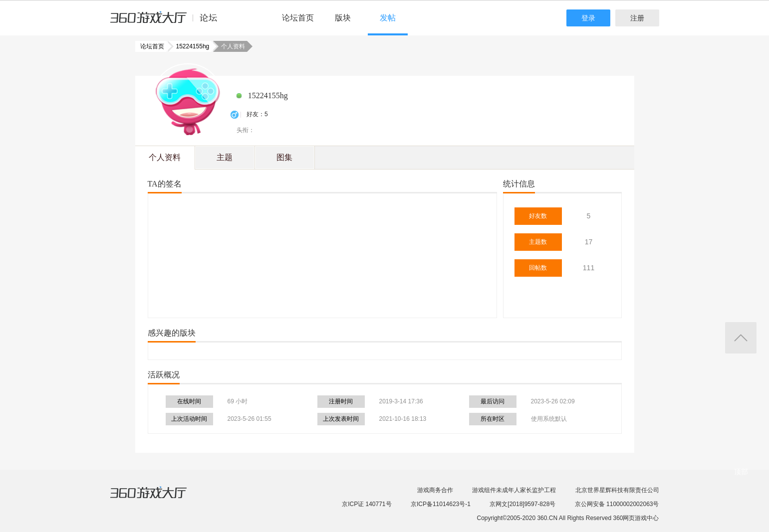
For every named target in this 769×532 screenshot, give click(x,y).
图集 (284, 157)
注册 (637, 18)
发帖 (388, 18)
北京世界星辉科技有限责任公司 (617, 490)
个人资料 (165, 157)
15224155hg (190, 46)
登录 (588, 18)
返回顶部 (741, 338)
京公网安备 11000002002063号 (617, 504)
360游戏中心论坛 (168, 22)
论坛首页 (298, 18)
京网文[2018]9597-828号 (522, 504)
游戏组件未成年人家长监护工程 (514, 490)
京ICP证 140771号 (367, 504)
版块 (343, 18)
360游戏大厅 (159, 499)
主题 (225, 157)
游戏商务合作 (435, 490)
